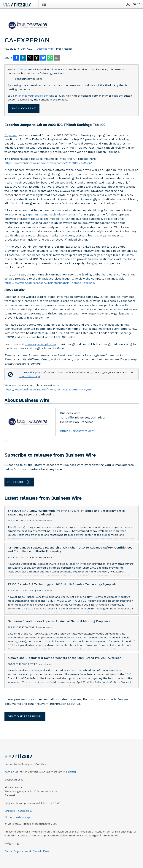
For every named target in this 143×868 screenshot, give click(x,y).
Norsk (28, 851)
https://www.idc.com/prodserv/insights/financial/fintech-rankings (49, 283)
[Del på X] (30, 58)
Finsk (46, 851)
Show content (24, 108)
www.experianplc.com (41, 344)
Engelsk (18, 851)
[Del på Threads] (36, 58)
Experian (11, 135)
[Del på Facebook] (16, 58)
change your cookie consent (36, 96)
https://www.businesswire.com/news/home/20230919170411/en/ (48, 163)
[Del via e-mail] (57, 58)
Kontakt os (11, 772)
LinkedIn (10, 811)
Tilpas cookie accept (18, 817)
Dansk (8, 851)
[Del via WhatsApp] (50, 58)
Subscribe (19, 482)
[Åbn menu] (45, 4)
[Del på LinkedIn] (23, 58)
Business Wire (45, 49)
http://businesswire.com (77, 431)
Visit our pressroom (25, 716)
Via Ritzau (70, 772)
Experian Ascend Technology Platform (53, 214)
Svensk (37, 851)
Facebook (23, 811)
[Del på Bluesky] (43, 58)
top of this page (30, 376)
